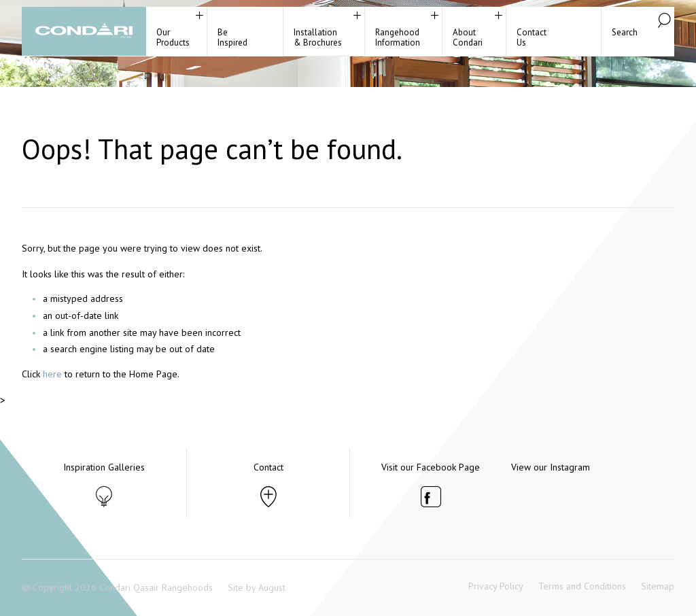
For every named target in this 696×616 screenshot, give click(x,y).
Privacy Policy (496, 586)
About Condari (468, 37)
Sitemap (658, 586)
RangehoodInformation (398, 37)
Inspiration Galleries (104, 467)
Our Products (173, 37)
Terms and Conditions (582, 586)
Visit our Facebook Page (431, 467)
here (52, 374)
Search (625, 32)
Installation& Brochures (318, 37)
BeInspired (232, 37)
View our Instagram (551, 467)
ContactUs (532, 37)
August (272, 587)
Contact (268, 467)
